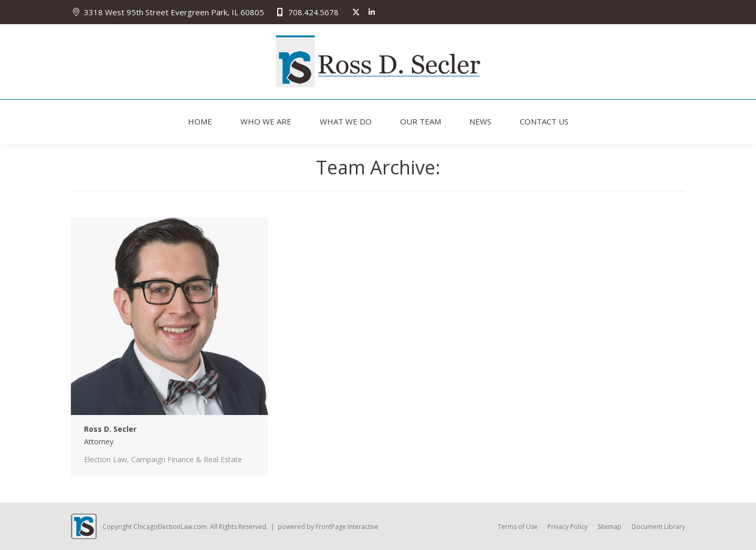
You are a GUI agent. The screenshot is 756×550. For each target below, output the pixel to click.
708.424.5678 (306, 12)
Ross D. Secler (110, 429)
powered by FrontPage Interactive (328, 527)
